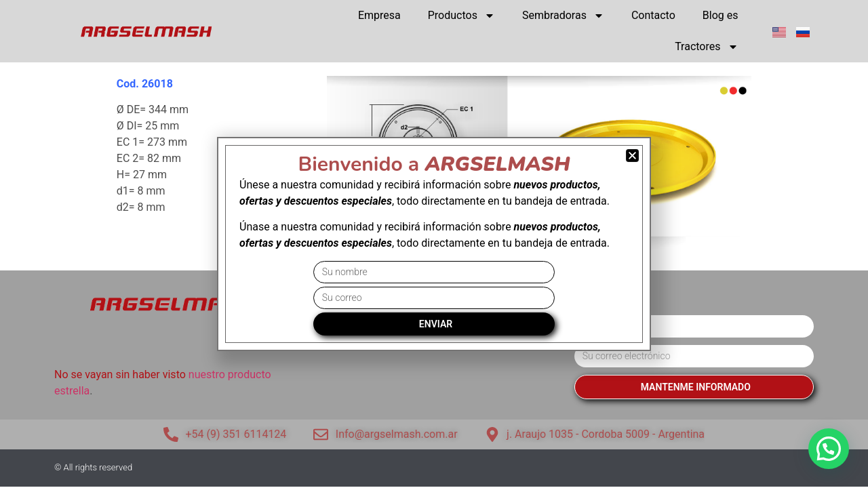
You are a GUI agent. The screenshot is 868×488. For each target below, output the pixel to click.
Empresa (379, 15)
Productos (461, 16)
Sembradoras (563, 16)
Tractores (706, 47)
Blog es (721, 15)
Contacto (653, 15)
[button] (829, 449)
